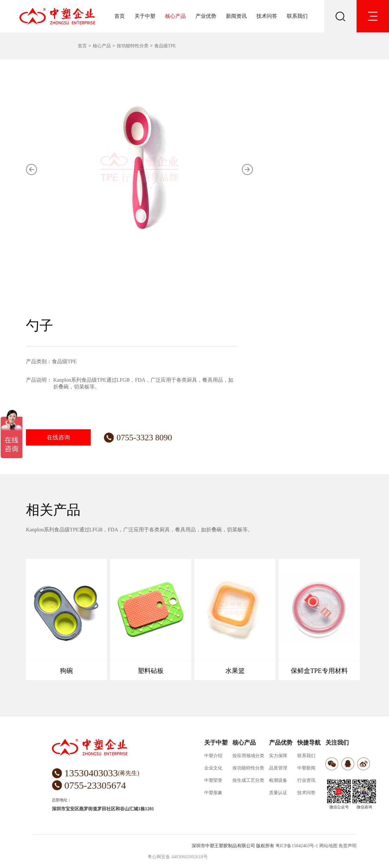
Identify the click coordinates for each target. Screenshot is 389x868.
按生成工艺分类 (248, 780)
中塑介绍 (213, 756)
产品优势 (281, 743)
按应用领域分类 (248, 756)
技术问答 (267, 16)
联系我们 (297, 16)
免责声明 (348, 846)
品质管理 (278, 768)
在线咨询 (58, 437)
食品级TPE (165, 46)
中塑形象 (213, 793)
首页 (120, 16)
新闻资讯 (236, 16)
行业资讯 (306, 780)
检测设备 (278, 780)
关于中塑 (145, 16)
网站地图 (328, 846)
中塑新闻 (306, 768)
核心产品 (175, 16)
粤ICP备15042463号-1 (297, 846)
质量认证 (278, 793)
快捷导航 (309, 743)
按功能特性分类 (133, 46)
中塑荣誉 (213, 780)
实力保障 (278, 756)
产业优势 (206, 16)
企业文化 (213, 768)
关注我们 (337, 743)
